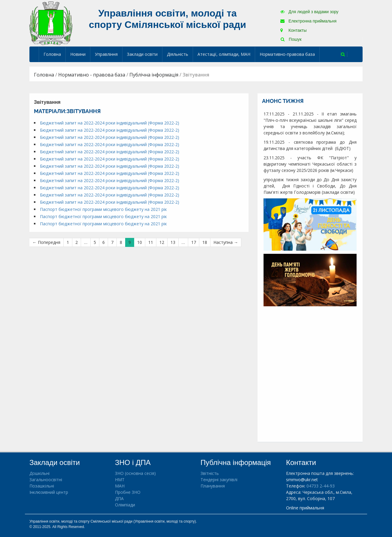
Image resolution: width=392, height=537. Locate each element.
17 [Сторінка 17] (194, 242)
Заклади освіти (142, 54)
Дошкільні (39, 473)
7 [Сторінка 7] (112, 242)
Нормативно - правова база (92, 75)
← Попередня (46, 242)
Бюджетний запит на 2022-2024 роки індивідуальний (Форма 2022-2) (110, 123)
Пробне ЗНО (128, 492)
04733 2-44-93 (321, 486)
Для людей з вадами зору (309, 12)
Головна (52, 54)
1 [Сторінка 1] (68, 242)
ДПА (119, 498)
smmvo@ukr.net (302, 480)
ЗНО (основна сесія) (135, 473)
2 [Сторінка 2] (77, 242)
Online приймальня (305, 508)
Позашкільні (42, 486)
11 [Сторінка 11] (151, 242)
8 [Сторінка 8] (121, 242)
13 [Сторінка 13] (173, 242)
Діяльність (178, 54)
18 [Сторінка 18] (205, 242)
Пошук (291, 39)
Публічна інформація (154, 75)
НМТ (120, 480)
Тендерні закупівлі (219, 480)
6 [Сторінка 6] (104, 242)
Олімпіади (125, 505)
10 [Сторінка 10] (140, 242)
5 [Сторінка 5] (95, 242)
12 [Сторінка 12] (162, 242)
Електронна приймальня (308, 21)
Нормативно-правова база (287, 54)
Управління (106, 54)
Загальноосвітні (46, 480)
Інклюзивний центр (49, 492)
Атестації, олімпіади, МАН (224, 54)
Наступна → (226, 242)
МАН (120, 486)
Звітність (210, 473)
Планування (213, 486)
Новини (78, 54)
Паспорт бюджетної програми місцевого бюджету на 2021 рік (103, 209)
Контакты (293, 30)
